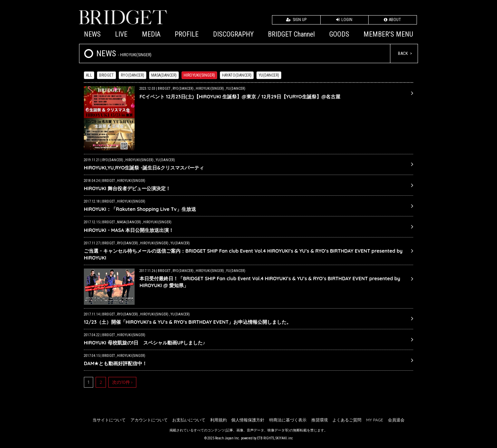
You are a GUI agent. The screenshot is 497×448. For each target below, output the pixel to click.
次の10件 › (122, 382)
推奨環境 (320, 420)
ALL (89, 75)
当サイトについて (109, 420)
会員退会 (396, 420)
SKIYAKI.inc (284, 438)
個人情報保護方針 (248, 420)
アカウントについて (149, 420)
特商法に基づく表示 (288, 420)
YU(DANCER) (269, 75)
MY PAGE (375, 420)
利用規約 (218, 420)
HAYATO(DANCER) (237, 75)
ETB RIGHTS (266, 438)
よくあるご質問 (347, 420)
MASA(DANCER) (164, 75)
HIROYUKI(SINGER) (199, 75)
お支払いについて (189, 420)
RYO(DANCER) (133, 75)
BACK (403, 53)
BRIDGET (106, 75)
